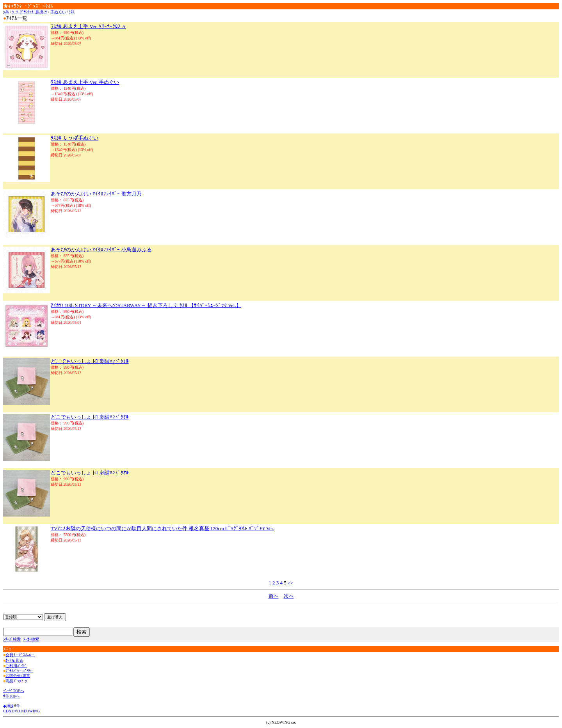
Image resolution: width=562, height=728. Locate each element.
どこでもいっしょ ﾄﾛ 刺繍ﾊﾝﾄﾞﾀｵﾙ (90, 361)
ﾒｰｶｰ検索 (31, 639)
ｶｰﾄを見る (14, 660)
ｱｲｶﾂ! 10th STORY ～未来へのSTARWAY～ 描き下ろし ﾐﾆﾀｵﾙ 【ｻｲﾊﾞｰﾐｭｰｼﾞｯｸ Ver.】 (146, 305)
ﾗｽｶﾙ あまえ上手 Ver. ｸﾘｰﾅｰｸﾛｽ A (88, 26)
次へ (289, 596)
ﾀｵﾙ (6, 12)
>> (291, 583)
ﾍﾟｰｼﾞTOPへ (14, 691)
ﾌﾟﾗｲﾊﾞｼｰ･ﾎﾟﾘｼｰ (19, 671)
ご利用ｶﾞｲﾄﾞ (16, 666)
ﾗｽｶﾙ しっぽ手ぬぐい (75, 138)
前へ (274, 596)
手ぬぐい (58, 12)
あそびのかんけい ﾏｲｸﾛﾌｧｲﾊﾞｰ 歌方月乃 (96, 194)
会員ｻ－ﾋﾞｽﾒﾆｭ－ (20, 655)
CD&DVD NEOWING (21, 711)
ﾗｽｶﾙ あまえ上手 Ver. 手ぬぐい (85, 82)
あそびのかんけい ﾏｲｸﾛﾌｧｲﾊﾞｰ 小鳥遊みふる (101, 249)
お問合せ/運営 (18, 676)
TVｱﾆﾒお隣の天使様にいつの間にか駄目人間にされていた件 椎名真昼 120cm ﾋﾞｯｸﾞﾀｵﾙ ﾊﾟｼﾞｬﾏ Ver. (163, 528)
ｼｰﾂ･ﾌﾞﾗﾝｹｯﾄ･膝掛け (30, 12)
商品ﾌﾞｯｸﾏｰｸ (16, 681)
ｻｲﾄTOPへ (12, 696)
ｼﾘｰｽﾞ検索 (12, 639)
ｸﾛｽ (72, 12)
